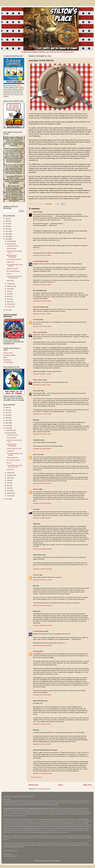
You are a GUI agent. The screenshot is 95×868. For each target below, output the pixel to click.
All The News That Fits (13, 271)
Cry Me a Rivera (11, 249)
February (10, 304)
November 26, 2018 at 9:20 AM (42, 518)
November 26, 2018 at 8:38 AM (42, 503)
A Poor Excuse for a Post (14, 259)
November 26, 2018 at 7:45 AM (42, 414)
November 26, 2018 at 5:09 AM (42, 301)
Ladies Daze (10, 262)
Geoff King (36, 320)
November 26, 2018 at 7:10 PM (42, 724)
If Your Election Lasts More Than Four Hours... (14, 277)
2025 (7, 221)
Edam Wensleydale (39, 307)
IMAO (5, 358)
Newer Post (33, 785)
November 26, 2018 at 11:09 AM (42, 580)
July (8, 291)
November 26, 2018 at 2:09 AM (42, 255)
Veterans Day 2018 (12, 269)
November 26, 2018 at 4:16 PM (42, 695)
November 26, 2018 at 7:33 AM (42, 326)
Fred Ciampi (37, 391)
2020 (7, 234)
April (8, 299)
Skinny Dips (10, 280)
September (10, 286)
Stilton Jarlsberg (38, 332)
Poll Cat (9, 274)
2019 (7, 236)
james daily (37, 454)
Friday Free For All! (12, 246)
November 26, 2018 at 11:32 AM (42, 605)
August (9, 289)
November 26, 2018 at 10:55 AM (42, 569)
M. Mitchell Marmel (39, 261)
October (9, 284)
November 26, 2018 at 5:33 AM (42, 314)
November (10, 244)
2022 (7, 229)
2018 (7, 239)
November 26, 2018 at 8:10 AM (42, 449)
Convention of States (9, 355)
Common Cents (8, 353)
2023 (7, 226)
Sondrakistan (7, 360)
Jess (35, 509)
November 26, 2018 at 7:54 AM (42, 434)
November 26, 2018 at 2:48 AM (42, 285)
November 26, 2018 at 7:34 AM (42, 374)
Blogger (58, 861)
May (8, 296)
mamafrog (36, 651)
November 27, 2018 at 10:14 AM (42, 773)
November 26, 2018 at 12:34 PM (42, 645)
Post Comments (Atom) (43, 789)
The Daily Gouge (8, 362)
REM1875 (36, 212)
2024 (7, 224)
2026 (7, 219)
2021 (7, 231)
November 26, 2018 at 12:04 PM (42, 625)
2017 (7, 310)
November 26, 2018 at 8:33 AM (42, 483)
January (9, 307)
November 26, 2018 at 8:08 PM (42, 744)
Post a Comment (36, 777)
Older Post (87, 785)
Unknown (36, 489)
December (10, 241)
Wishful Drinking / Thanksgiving (12, 256)
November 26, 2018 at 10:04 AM (42, 549)
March (9, 302)
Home (60, 785)
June (9, 294)
